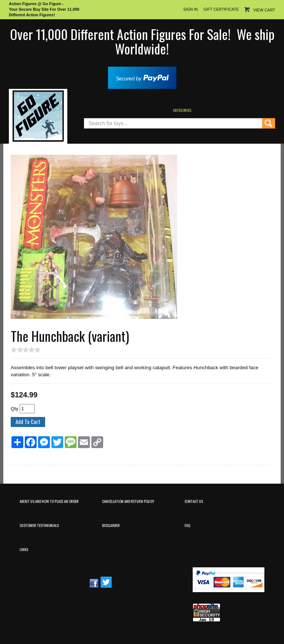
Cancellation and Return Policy (128, 501)
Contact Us (194, 501)
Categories (182, 110)
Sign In (190, 9)
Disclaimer (111, 525)
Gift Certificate (221, 9)
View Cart (264, 10)
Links (24, 549)
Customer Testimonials (39, 525)
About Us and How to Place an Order (49, 501)
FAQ (187, 525)
